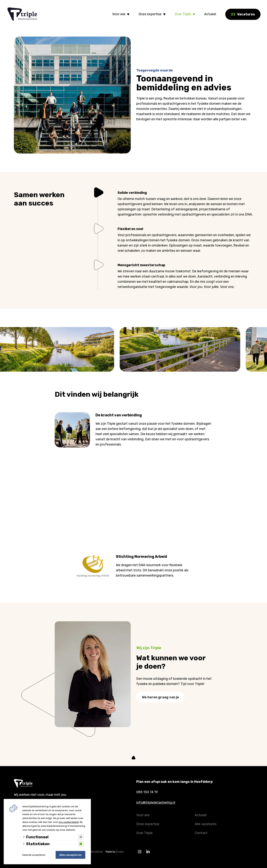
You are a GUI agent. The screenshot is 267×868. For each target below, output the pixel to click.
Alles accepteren (70, 855)
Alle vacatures (206, 824)
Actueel (210, 14)
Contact (201, 833)
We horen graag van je (160, 700)
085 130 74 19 (147, 792)
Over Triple (183, 14)
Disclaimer (98, 852)
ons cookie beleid (69, 822)
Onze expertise (150, 14)
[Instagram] (140, 852)
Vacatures (243, 14)
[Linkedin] (148, 852)
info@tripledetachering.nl (156, 802)
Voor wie (119, 14)
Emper (120, 852)
